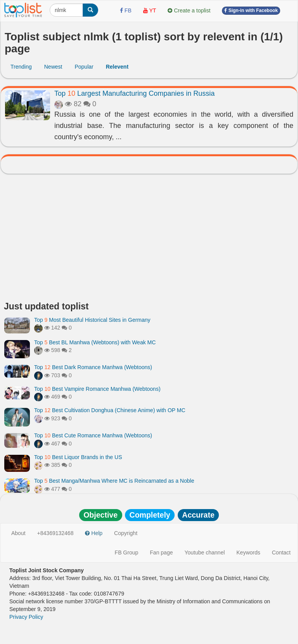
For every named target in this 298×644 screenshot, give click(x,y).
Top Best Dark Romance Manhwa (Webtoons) (93, 367)
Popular (84, 67)
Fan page (161, 552)
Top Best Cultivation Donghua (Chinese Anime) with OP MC (110, 410)
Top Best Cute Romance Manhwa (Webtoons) (93, 435)
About (18, 533)
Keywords (248, 552)
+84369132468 (55, 533)
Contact (281, 552)
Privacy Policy (26, 617)
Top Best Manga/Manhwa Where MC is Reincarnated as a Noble (114, 481)
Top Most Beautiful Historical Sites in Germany (92, 320)
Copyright (126, 533)
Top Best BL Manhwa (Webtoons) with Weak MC (95, 342)
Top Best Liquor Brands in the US (78, 457)
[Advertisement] (149, 240)
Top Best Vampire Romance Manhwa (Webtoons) (97, 389)
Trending (21, 67)
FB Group (127, 552)
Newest (53, 67)
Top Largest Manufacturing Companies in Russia (134, 93)
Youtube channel (204, 552)
